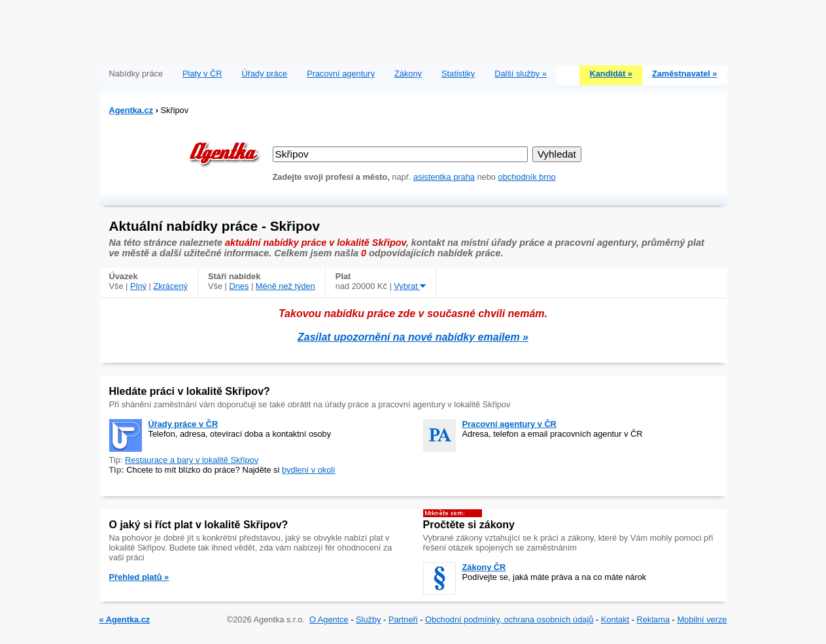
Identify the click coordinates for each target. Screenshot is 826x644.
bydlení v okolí (309, 470)
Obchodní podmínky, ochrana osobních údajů (509, 619)
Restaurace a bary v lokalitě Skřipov (192, 460)
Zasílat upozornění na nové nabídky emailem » (413, 337)
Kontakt (615, 619)
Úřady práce (264, 74)
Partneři (403, 619)
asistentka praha (444, 177)
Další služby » (521, 74)
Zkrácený (170, 286)
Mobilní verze (702, 619)
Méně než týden (285, 286)
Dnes (239, 286)
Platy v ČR (202, 74)
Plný (138, 286)
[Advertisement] (413, 29)
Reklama (654, 619)
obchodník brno (527, 177)
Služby (368, 619)
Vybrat (410, 286)
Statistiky (458, 74)
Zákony (408, 74)
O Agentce (329, 619)
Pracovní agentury (341, 74)
